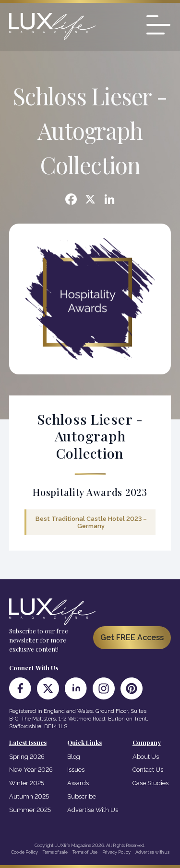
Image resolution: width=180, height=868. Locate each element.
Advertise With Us (93, 810)
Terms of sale (55, 852)
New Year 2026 (31, 770)
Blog (74, 757)
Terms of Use (85, 852)
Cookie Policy (24, 852)
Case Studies (150, 783)
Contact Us (148, 770)
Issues (76, 770)
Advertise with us (152, 852)
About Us (146, 757)
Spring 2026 (27, 757)
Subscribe (82, 796)
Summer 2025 (30, 810)
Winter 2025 (27, 783)
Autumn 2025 (29, 796)
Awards (78, 783)
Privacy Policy (116, 852)
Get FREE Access (132, 637)
